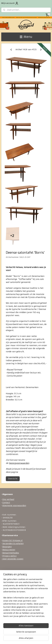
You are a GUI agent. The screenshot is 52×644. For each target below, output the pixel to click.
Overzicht (13, 479)
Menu (26, 37)
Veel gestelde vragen (13, 559)
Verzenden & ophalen (13, 543)
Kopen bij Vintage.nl (12, 540)
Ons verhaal (8, 499)
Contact (6, 503)
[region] (26, 599)
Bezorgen (7, 547)
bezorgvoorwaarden (19, 463)
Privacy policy (9, 556)
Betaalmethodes (11, 553)
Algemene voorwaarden (14, 506)
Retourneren (9, 550)
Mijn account (10, 3)
